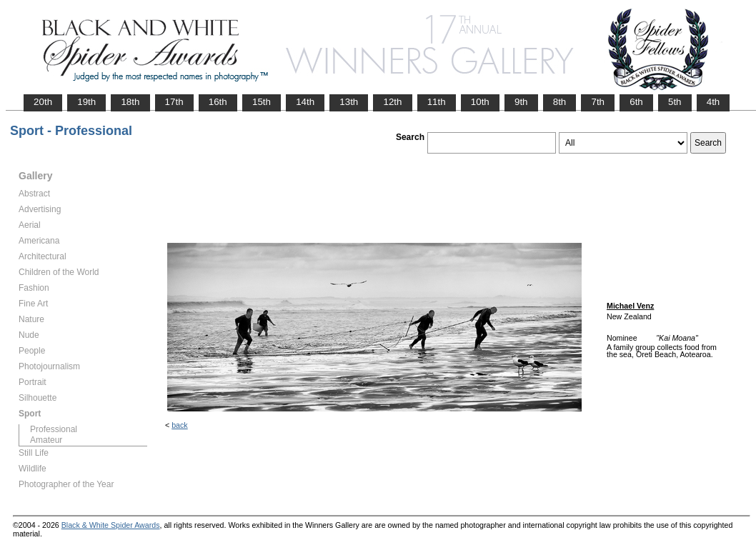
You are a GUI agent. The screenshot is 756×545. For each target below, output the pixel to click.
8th (560, 102)
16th (218, 102)
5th (675, 102)
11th (437, 102)
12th (392, 102)
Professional (54, 429)
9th (521, 102)
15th (262, 102)
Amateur (46, 440)
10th (480, 102)
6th (636, 102)
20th (43, 102)
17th (174, 102)
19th (86, 102)
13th (349, 102)
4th (713, 102)
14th (305, 102)
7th (598, 102)
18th (130, 102)
